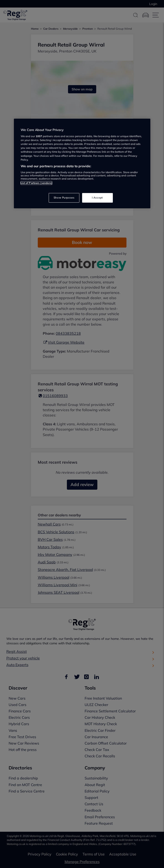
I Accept (97, 198)
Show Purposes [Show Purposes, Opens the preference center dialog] (64, 198)
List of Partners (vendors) (37, 183)
